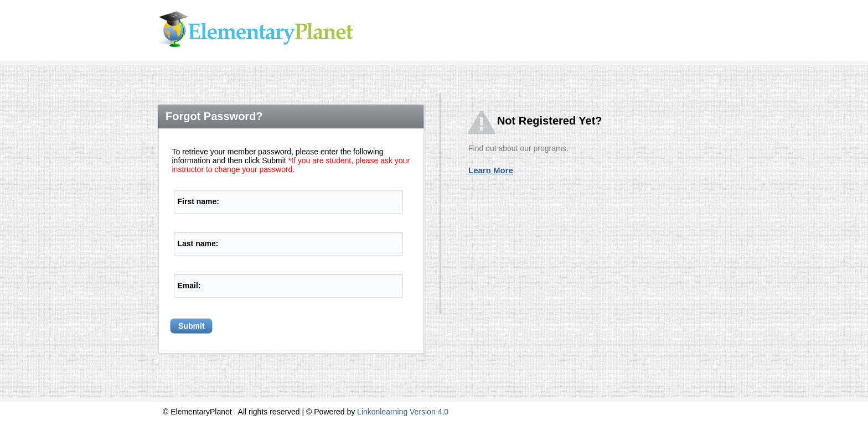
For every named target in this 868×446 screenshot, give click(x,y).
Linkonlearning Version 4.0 (403, 412)
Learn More (491, 170)
